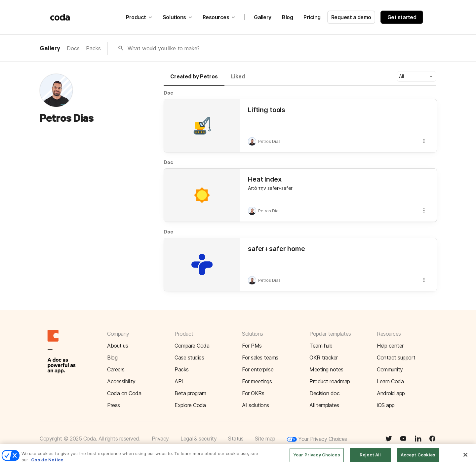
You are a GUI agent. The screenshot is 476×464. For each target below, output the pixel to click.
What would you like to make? (164, 48)
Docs (73, 48)
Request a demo (351, 17)
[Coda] (60, 17)
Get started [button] (402, 17)
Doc (168, 93)
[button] (416, 76)
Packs (93, 48)
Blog (287, 17)
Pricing (312, 17)
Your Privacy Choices (317, 439)
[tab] (194, 80)
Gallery (263, 17)
